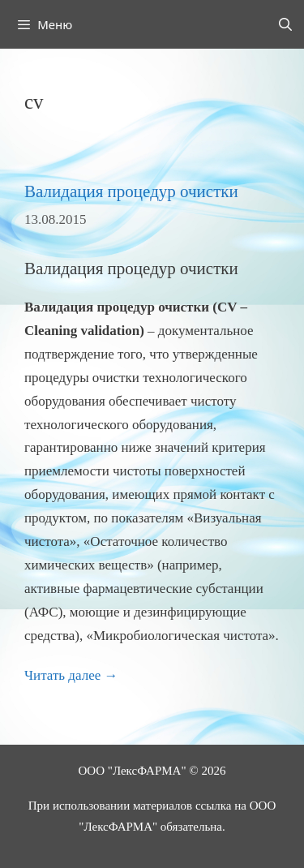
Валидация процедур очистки (131, 191)
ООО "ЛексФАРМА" (133, 771)
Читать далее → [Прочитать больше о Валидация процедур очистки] (71, 675)
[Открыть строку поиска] (285, 25)
